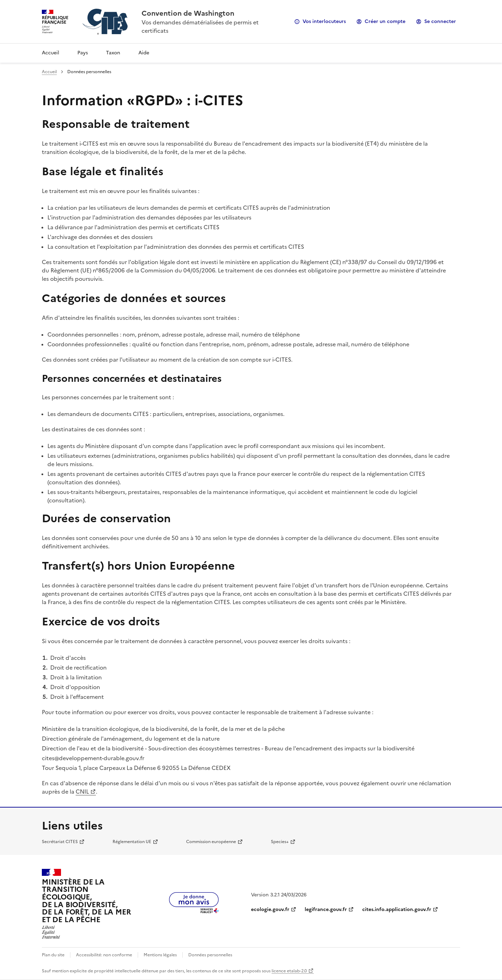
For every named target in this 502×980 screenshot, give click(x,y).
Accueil (51, 53)
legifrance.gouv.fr (326, 909)
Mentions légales (160, 955)
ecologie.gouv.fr (270, 909)
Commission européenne (211, 842)
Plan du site (53, 955)
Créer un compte (385, 21)
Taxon (113, 53)
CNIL (82, 792)
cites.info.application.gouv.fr (397, 909)
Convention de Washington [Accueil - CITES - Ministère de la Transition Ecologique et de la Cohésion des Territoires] (188, 13)
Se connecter (440, 21)
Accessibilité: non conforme (104, 955)
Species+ (280, 842)
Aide (144, 53)
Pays (83, 53)
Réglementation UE (132, 842)
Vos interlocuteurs (324, 21)
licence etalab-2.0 (289, 971)
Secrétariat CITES (60, 842)
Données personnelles (210, 955)
